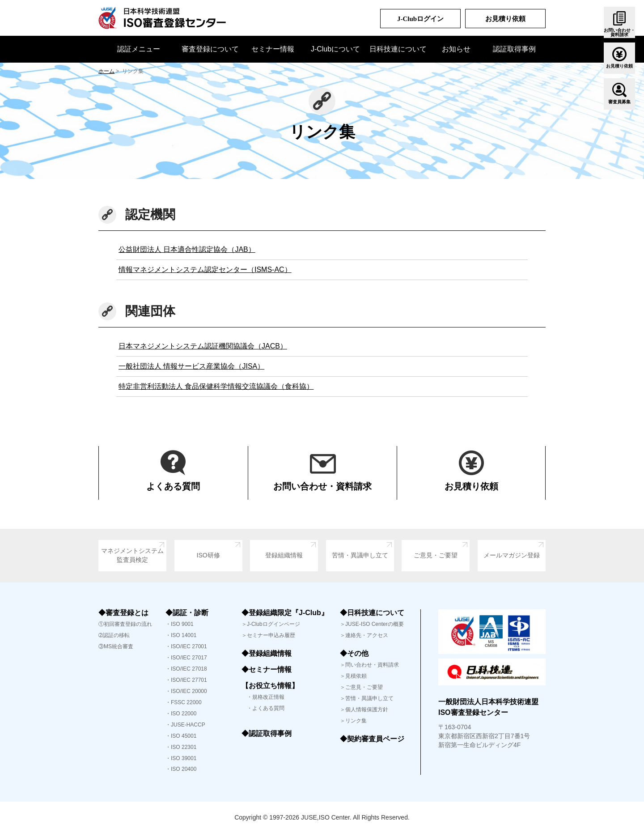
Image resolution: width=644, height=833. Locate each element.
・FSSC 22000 (184, 702)
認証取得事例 (514, 49)
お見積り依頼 (505, 19)
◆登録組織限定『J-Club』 (285, 613)
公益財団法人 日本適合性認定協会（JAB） (187, 249)
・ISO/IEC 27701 (186, 680)
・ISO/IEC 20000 (186, 691)
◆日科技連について (372, 613)
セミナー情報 (273, 49)
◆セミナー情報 (267, 669)
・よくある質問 (263, 708)
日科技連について (398, 49)
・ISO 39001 (181, 758)
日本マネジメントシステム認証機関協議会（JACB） (203, 346)
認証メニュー (139, 49)
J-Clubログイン (420, 19)
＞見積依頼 (353, 676)
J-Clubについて (335, 49)
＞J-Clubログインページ (271, 624)
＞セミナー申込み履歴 (268, 635)
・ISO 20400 (181, 769)
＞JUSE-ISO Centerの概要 (372, 624)
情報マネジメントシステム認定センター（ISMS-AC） (205, 270)
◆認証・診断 (187, 613)
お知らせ (456, 49)
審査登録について (210, 49)
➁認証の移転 (114, 635)
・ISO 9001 (180, 624)
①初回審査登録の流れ (125, 624)
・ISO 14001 (181, 635)
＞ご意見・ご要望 (361, 687)
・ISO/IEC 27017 (186, 658)
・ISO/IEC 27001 (186, 646)
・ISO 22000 (181, 714)
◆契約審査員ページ (372, 739)
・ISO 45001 (181, 736)
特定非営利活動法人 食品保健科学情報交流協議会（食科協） (216, 386)
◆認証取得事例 (267, 733)
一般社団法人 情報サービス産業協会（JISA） (191, 366)
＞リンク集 (353, 721)
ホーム (106, 71)
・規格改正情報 (263, 697)
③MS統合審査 (116, 646)
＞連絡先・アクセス (364, 635)
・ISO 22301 (181, 747)
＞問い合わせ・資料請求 (369, 665)
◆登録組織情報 (267, 653)
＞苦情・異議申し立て (367, 698)
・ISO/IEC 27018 (186, 669)
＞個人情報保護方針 (364, 710)
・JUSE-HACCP (185, 725)
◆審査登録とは (123, 613)
